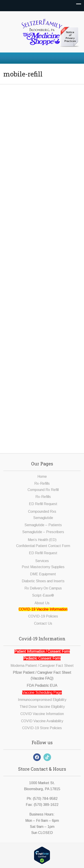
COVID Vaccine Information (42, 714)
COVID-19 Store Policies (42, 728)
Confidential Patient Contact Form (43, 546)
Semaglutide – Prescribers (43, 532)
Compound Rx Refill (43, 490)
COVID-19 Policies (43, 616)
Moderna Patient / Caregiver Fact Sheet (42, 666)
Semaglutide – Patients (43, 525)
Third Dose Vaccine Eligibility (42, 707)
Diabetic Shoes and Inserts (43, 581)
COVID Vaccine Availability (42, 721)
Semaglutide (43, 518)
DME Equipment (43, 574)
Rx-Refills (42, 483)
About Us (42, 603)
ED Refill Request (43, 504)
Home (42, 477)
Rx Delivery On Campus (43, 588)
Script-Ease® (43, 595)
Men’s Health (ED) (42, 540)
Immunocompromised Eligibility (42, 700)
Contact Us (43, 623)
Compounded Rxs (42, 511)
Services (42, 561)
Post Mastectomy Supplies (43, 567)
